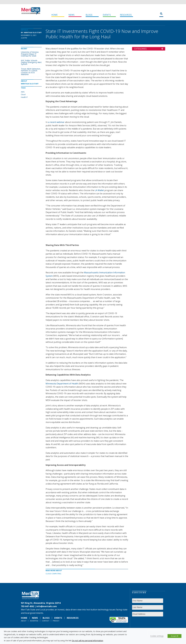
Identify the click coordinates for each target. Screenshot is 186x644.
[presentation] (152, 624)
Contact (46, 621)
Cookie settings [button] (157, 636)
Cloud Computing (53, 574)
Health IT (24, 97)
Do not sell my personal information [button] (87, 640)
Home (54, 15)
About (24, 621)
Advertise (34, 621)
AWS (23, 92)
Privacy (56, 621)
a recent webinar (56, 122)
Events (107, 15)
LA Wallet (99, 190)
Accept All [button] (174, 636)
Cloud (23, 94)
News (71, 15)
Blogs (89, 15)
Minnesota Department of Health (62, 384)
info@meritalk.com (47, 606)
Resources (126, 15)
